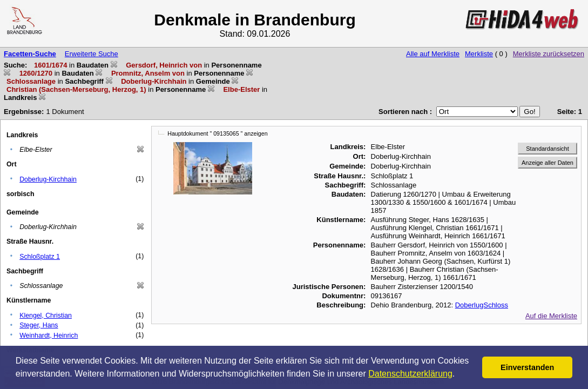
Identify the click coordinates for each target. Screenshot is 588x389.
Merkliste (479, 54)
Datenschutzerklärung (410, 374)
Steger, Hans (39, 325)
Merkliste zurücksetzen (549, 54)
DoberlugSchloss (482, 305)
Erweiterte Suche (92, 54)
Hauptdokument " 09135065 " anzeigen (217, 133)
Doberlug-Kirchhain (48, 179)
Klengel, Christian (46, 316)
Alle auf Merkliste (433, 54)
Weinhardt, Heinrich (49, 336)
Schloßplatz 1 (40, 257)
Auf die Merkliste (551, 316)
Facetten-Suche (30, 54)
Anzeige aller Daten (548, 163)
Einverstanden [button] (527, 367)
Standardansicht (548, 149)
